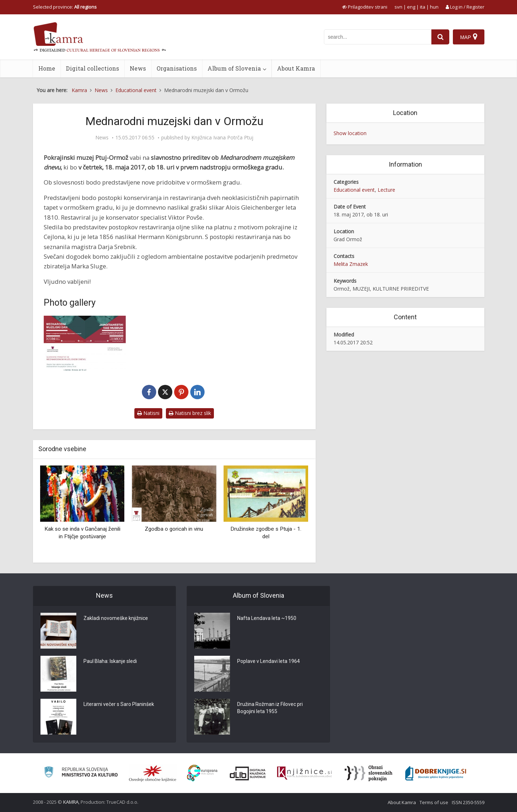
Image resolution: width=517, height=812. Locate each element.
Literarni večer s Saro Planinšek (119, 704)
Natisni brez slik (190, 413)
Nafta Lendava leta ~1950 (267, 618)
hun (434, 7)
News (138, 68)
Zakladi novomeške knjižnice (116, 618)
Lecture (386, 190)
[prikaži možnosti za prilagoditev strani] (365, 7)
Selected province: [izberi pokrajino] (65, 7)
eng (411, 7)
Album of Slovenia (234, 68)
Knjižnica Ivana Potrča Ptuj (222, 138)
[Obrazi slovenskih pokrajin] (368, 773)
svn (398, 7)
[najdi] (440, 37)
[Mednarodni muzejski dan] (85, 343)
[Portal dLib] (248, 773)
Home (47, 68)
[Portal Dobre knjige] (436, 773)
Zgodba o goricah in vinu (174, 529)
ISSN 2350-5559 (468, 802)
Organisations (177, 68)
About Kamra (296, 68)
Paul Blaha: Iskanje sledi (110, 661)
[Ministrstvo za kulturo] (81, 773)
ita (423, 7)
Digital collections (92, 68)
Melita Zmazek (351, 264)
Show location (350, 133)
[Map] (468, 37)
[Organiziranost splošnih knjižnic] (153, 773)
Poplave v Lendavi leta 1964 (269, 661)
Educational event (354, 190)
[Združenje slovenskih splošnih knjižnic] (304, 773)
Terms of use (434, 802)
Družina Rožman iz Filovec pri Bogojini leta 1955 (270, 708)
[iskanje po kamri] (378, 37)
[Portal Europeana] (202, 773)
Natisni (148, 413)
